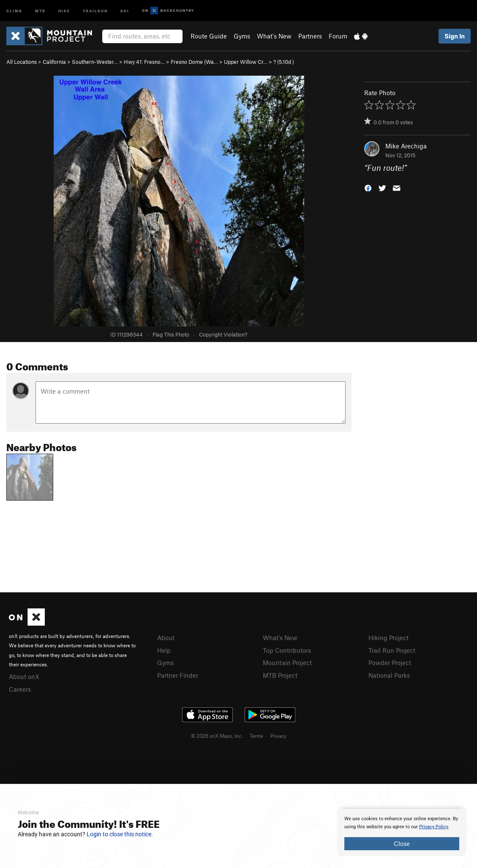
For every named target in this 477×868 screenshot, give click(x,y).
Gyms (242, 36)
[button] (368, 188)
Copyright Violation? (223, 334)
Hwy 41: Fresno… (144, 62)
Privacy (278, 736)
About (166, 638)
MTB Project (280, 675)
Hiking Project (388, 638)
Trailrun (95, 10)
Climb (14, 10)
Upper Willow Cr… (246, 62)
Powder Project (390, 663)
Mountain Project (287, 663)
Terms (256, 736)
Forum (338, 36)
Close (402, 843)
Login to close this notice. (120, 834)
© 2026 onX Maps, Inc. (217, 736)
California (54, 62)
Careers (20, 689)
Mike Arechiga (406, 146)
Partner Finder (178, 675)
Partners (310, 36)
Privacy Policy (434, 827)
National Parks (389, 675)
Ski (125, 10)
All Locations (22, 62)
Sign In (455, 36)
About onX (24, 676)
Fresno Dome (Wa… (194, 62)
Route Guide (209, 36)
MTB (40, 10)
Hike (64, 10)
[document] (402, 832)
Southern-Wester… (95, 62)
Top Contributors (287, 650)
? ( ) (284, 62)
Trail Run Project (392, 650)
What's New (274, 36)
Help (164, 650)
